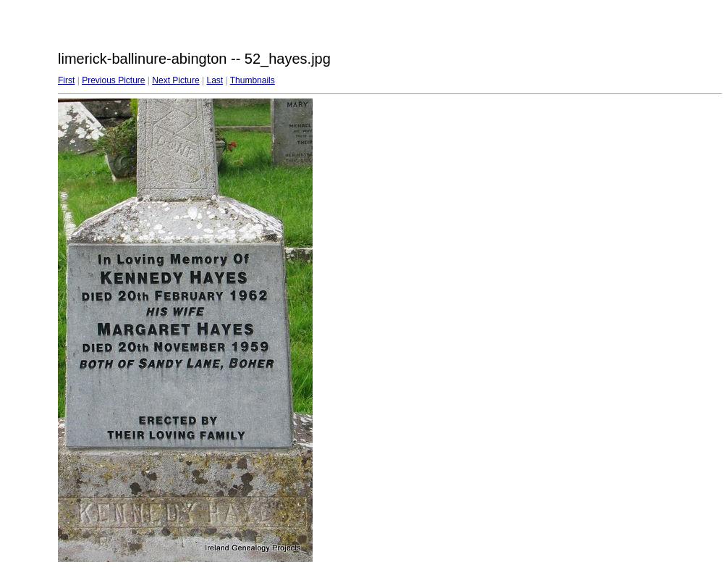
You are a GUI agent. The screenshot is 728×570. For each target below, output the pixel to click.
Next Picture (175, 80)
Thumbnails (253, 80)
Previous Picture (113, 80)
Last (215, 80)
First (66, 80)
